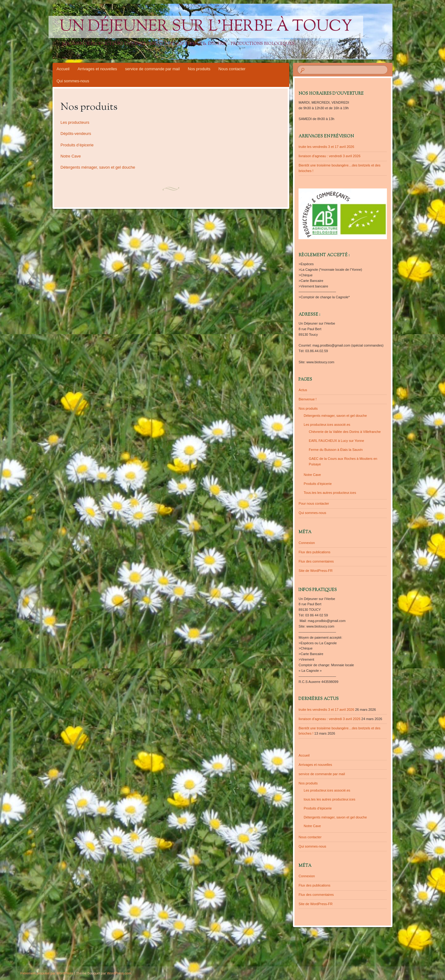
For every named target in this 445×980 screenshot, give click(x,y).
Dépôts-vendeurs (76, 134)
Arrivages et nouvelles (97, 69)
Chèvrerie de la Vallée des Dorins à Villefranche (345, 432)
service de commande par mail (153, 69)
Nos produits (199, 69)
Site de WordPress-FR (316, 571)
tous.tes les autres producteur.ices (330, 799)
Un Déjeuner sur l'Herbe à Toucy (206, 27)
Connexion (307, 543)
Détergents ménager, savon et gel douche (98, 167)
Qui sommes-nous (73, 81)
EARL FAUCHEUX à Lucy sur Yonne (336, 441)
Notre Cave (71, 156)
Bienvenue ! (307, 399)
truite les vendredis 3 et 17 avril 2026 (326, 147)
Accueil (63, 69)
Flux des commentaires (316, 561)
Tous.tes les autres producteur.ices (330, 493)
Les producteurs (75, 122)
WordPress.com (119, 973)
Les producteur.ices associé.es (327, 425)
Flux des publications (314, 552)
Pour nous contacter (314, 503)
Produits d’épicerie (77, 145)
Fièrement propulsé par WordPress (47, 973)
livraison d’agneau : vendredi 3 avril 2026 (329, 156)
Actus (303, 390)
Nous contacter (232, 69)
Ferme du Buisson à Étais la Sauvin (336, 450)
